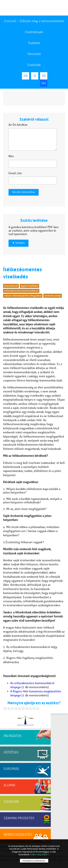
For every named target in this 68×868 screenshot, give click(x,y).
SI (35, 76)
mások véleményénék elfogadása (23, 296)
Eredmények (34, 32)
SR (44, 76)
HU (44, 83)
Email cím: (15, 173)
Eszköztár (34, 65)
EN (26, 76)
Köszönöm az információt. (34, 861)
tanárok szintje (53, 296)
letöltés (18, 243)
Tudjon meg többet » (40, 854)
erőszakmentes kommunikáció (21, 291)
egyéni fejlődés (29, 286)
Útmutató (34, 54)
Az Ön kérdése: (18, 125)
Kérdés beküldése (24, 192)
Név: (12, 156)
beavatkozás (11, 286)
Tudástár (34, 43)
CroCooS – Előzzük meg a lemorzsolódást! (34, 21)
